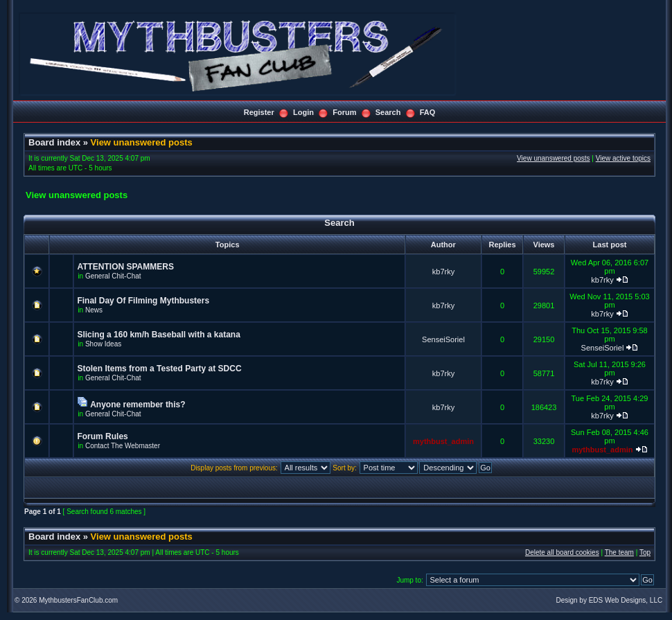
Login (303, 112)
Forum (344, 112)
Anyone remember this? (138, 405)
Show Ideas (103, 344)
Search (388, 112)
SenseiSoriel (443, 339)
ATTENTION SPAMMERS (125, 267)
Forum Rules (102, 436)
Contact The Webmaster (123, 446)
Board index (54, 142)
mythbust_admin (443, 441)
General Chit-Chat (113, 276)
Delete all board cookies (562, 552)
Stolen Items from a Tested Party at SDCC (159, 369)
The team (619, 552)
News (94, 310)
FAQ (428, 112)
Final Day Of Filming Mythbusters (143, 301)
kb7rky (443, 272)
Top (645, 552)
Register (259, 112)
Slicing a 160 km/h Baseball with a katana (158, 335)
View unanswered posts (142, 142)
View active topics (623, 158)
